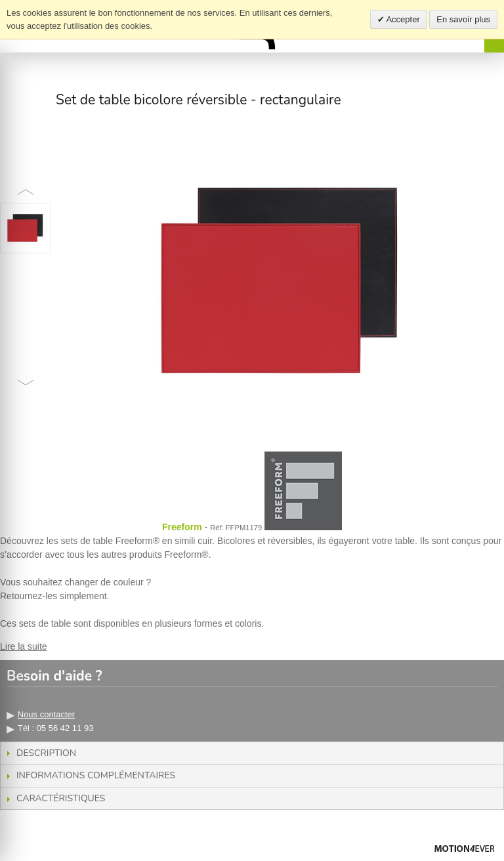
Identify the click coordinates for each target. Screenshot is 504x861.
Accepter (402, 19)
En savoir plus (463, 19)
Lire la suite (24, 646)
